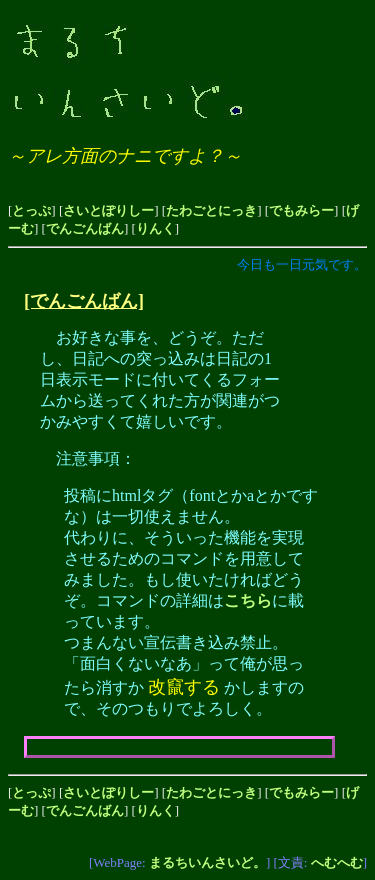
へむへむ (337, 862)
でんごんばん (85, 228)
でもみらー (301, 210)
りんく (155, 228)
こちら (248, 600)
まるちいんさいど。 (207, 862)
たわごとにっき (211, 210)
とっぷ (31, 210)
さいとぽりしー (108, 210)
